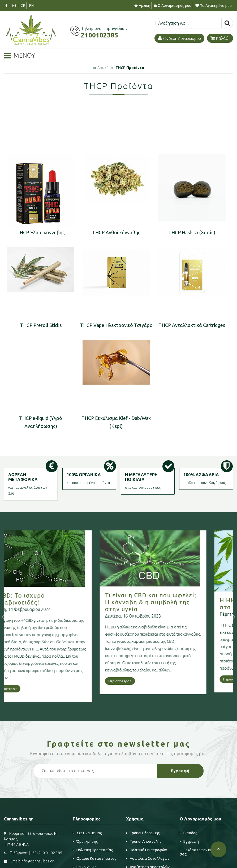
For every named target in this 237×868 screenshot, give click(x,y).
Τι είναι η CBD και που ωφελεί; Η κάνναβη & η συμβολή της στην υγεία (59, 602)
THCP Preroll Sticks (41, 325)
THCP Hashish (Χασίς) (192, 232)
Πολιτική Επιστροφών (146, 850)
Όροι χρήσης (85, 841)
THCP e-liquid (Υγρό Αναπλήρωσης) (41, 422)
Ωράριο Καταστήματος (94, 858)
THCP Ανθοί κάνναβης (116, 232)
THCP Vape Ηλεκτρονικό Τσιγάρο (116, 325)
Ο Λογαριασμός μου (173, 6)
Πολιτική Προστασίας (93, 850)
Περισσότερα (28, 681)
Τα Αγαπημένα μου (214, 6)
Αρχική (142, 6)
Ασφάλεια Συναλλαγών (148, 858)
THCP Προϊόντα (130, 68)
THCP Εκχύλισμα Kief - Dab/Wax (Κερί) (116, 422)
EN (31, 6)
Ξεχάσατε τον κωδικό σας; (200, 852)
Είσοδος (188, 833)
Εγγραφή (189, 841)
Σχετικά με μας (87, 833)
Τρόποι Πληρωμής (143, 833)
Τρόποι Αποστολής (144, 841)
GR (23, 6)
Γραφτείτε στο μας (119, 744)
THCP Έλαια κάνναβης (41, 232)
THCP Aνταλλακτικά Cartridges (192, 325)
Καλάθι (220, 38)
